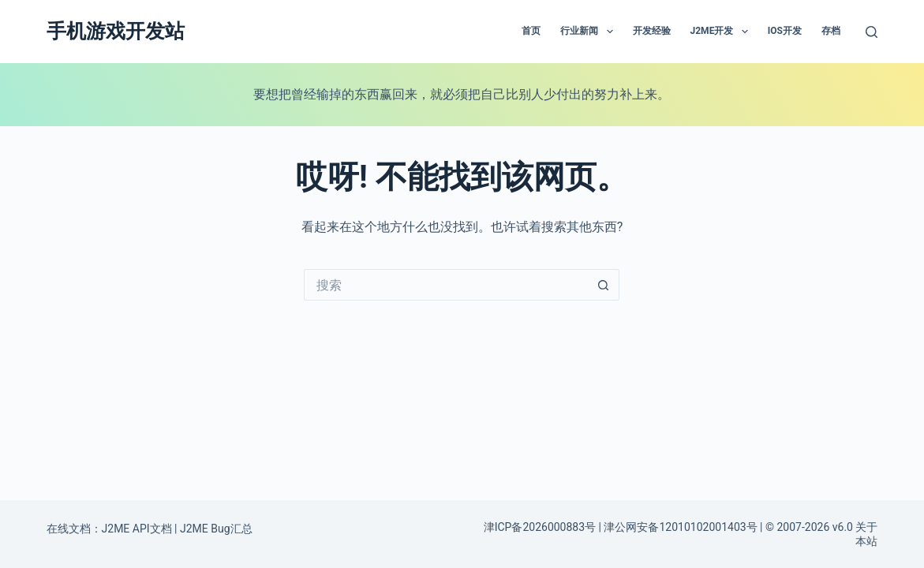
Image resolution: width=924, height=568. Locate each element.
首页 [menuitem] (531, 31)
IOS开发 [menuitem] (785, 31)
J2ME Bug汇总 (216, 529)
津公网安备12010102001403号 (680, 527)
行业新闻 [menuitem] (589, 32)
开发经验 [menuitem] (652, 31)
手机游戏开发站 (116, 31)
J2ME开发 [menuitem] (722, 32)
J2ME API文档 (137, 529)
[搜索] (872, 32)
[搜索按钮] (604, 285)
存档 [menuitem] (831, 31)
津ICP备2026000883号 (540, 527)
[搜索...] (446, 285)
